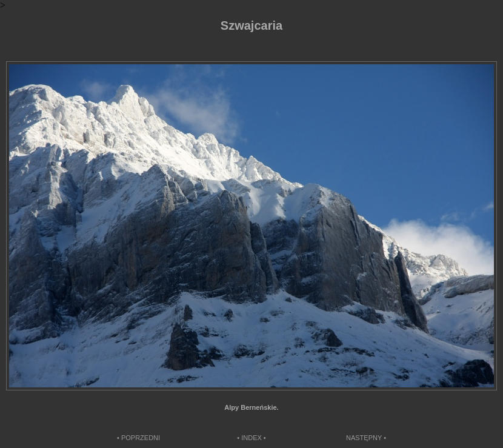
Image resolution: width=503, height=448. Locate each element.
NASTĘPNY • (366, 438)
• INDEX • (251, 438)
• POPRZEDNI (138, 438)
